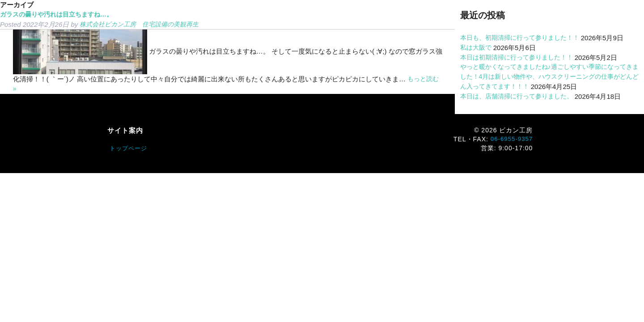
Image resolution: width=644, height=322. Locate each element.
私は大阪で (477, 48)
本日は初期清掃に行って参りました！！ (521, 57)
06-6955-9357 (511, 139)
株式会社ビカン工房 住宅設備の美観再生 (143, 24)
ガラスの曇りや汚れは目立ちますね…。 (60, 15)
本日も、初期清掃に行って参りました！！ (524, 38)
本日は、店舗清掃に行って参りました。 (521, 96)
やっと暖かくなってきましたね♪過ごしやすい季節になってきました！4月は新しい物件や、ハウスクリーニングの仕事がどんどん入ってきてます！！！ (549, 77)
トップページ (130, 148)
